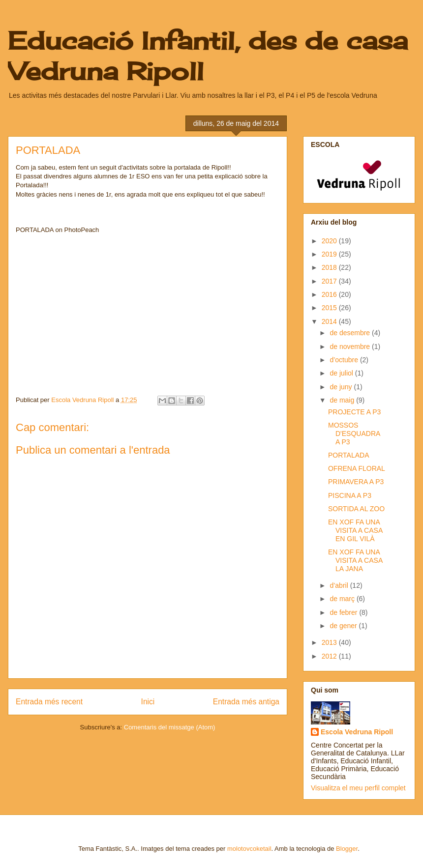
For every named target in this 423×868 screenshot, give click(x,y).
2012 (330, 656)
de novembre (351, 347)
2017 (330, 281)
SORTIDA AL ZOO (356, 509)
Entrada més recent (49, 702)
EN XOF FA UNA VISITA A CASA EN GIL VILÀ (355, 530)
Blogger (347, 849)
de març (343, 599)
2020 (330, 241)
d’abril (340, 585)
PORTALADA (349, 455)
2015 (330, 308)
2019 (330, 254)
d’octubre (345, 360)
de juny (342, 387)
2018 (330, 267)
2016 (330, 294)
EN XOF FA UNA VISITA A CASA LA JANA (355, 560)
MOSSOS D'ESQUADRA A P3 (354, 434)
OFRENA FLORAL (357, 468)
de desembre (351, 333)
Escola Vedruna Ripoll (357, 732)
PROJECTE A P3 (354, 412)
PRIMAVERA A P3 (356, 482)
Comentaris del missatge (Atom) (170, 727)
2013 (330, 642)
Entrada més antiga (246, 702)
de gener (344, 626)
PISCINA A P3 (350, 495)
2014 (330, 321)
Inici (148, 702)
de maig (343, 400)
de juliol (342, 373)
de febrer (344, 612)
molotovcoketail (249, 849)
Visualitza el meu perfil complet (358, 788)
